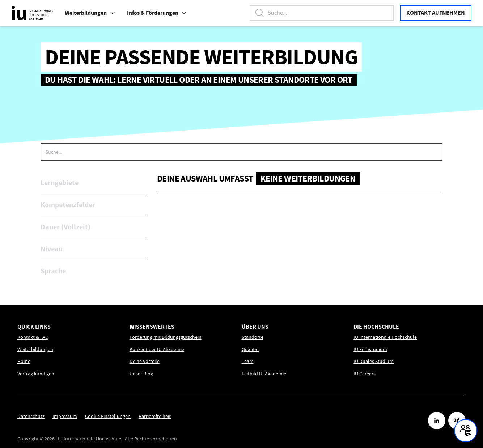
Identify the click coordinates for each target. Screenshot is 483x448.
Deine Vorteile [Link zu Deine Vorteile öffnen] (145, 361)
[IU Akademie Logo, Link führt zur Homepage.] (32, 13)
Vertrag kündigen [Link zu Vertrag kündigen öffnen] (36, 374)
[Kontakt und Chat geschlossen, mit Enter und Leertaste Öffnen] (466, 431)
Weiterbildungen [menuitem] (90, 13)
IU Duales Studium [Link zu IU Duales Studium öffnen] (374, 361)
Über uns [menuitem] (255, 327)
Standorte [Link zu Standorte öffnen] (253, 337)
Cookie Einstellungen (108, 416)
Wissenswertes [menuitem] (152, 327)
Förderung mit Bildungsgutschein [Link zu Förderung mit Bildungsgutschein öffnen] (166, 337)
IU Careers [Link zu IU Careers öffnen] (365, 374)
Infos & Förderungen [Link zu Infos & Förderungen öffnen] (157, 13)
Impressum (65, 416)
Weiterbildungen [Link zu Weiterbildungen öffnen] (35, 349)
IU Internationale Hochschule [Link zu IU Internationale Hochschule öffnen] (385, 337)
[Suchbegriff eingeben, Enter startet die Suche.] (322, 13)
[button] (113, 13)
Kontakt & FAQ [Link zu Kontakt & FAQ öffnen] (33, 337)
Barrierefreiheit (155, 416)
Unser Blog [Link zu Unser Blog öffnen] (141, 374)
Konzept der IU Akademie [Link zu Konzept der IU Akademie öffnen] (157, 349)
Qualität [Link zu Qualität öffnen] (250, 349)
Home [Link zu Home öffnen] (24, 361)
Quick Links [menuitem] (34, 327)
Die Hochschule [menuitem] (376, 327)
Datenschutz (31, 416)
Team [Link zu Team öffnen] (248, 361)
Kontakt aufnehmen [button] (436, 13)
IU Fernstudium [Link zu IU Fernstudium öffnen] (370, 349)
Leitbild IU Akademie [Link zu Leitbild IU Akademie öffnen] (264, 374)
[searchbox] (241, 152)
